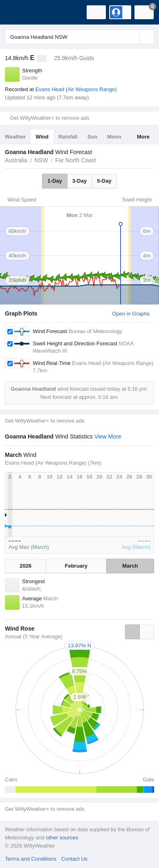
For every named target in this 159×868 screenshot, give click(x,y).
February (76, 566)
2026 (26, 566)
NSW (41, 160)
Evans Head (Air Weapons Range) (76, 89)
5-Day (104, 181)
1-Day (55, 181)
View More (108, 436)
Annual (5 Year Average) (34, 636)
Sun (93, 137)
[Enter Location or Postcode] (79, 37)
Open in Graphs (131, 314)
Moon (114, 137)
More (143, 137)
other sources (62, 838)
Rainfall (68, 137)
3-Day (79, 181)
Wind (42, 137)
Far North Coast (76, 160)
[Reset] (132, 37)
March (130, 566)
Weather (15, 137)
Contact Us (74, 859)
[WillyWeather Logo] (18, 12)
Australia (16, 160)
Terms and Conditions (31, 859)
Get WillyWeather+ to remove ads (49, 118)
